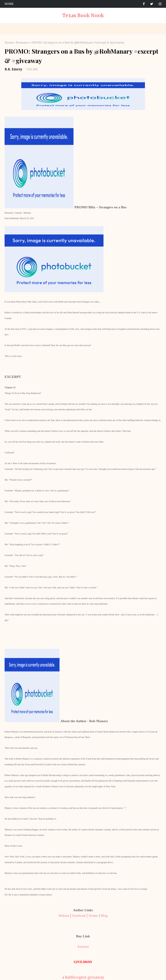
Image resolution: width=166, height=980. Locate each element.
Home (9, 4)
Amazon (83, 947)
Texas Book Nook (83, 15)
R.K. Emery (14, 69)
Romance (22, 43)
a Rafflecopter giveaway (83, 977)
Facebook (79, 916)
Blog (104, 916)
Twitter (93, 916)
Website (64, 916)
